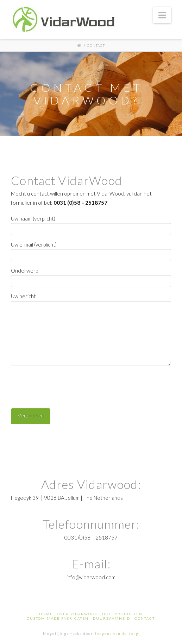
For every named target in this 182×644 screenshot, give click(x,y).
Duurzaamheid (112, 618)
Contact (145, 618)
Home (46, 614)
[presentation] (64, 384)
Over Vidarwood (77, 614)
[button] (162, 15)
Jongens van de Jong (117, 633)
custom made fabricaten (58, 618)
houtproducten (122, 614)
